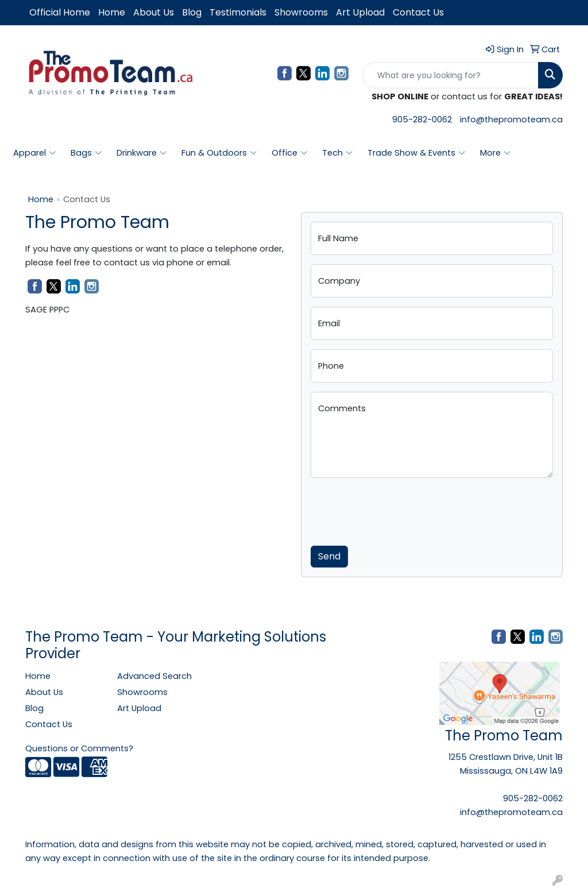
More (495, 153)
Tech (337, 153)
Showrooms (301, 12)
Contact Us (418, 12)
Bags (86, 153)
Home (112, 12)
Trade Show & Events (416, 153)
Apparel (34, 153)
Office (289, 153)
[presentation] (398, 509)
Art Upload (360, 12)
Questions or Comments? (79, 748)
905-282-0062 (422, 119)
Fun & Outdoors (219, 153)
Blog (192, 12)
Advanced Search (154, 676)
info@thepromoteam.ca (511, 119)
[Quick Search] (450, 75)
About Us (154, 12)
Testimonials (238, 12)
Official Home (60, 12)
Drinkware (142, 153)
